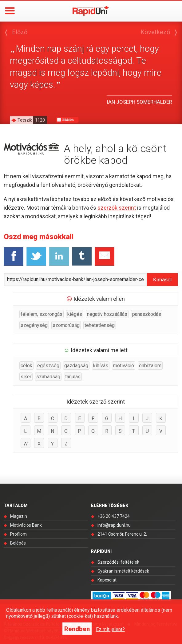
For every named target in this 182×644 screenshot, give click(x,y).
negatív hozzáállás (107, 314)
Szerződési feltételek (118, 562)
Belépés (18, 543)
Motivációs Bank (26, 525)
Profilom (18, 534)
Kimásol (162, 280)
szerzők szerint (117, 208)
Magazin (19, 516)
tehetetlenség (100, 325)
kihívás (101, 366)
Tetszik (32, 120)
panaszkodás (147, 314)
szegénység (34, 325)
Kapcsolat (107, 580)
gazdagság (76, 366)
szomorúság (66, 325)
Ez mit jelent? (110, 629)
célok (26, 366)
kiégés (75, 314)
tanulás (73, 377)
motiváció (124, 366)
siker (26, 377)
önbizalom (150, 366)
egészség (48, 366)
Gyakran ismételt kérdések (123, 571)
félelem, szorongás (42, 314)
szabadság (48, 377)
